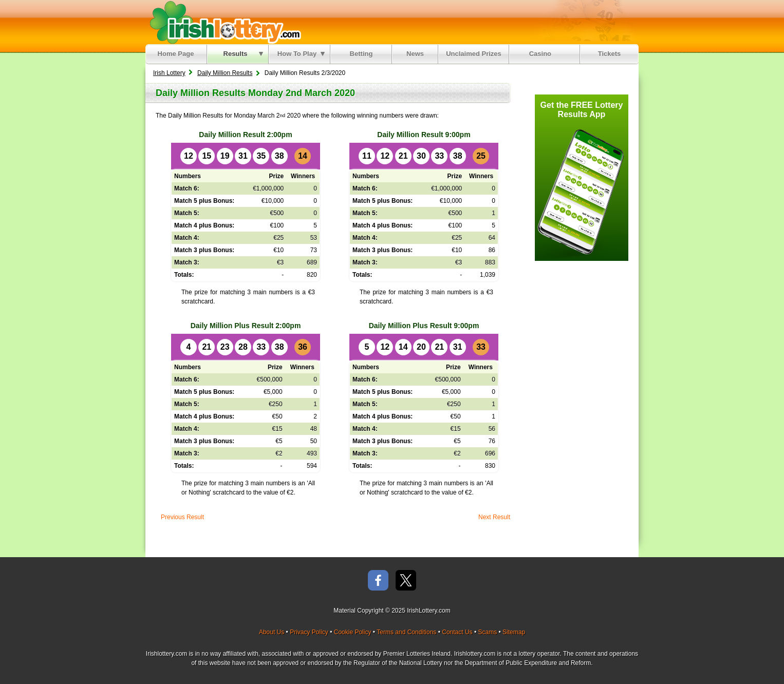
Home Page (176, 54)
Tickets (610, 54)
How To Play (301, 54)
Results (243, 54)
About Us (272, 632)
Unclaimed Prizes (474, 54)
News (415, 54)
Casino (542, 54)
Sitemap (514, 632)
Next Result (494, 517)
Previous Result (182, 517)
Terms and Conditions (406, 632)
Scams (487, 632)
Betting (361, 54)
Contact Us (457, 632)
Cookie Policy (353, 632)
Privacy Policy (309, 632)
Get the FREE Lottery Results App (582, 110)
